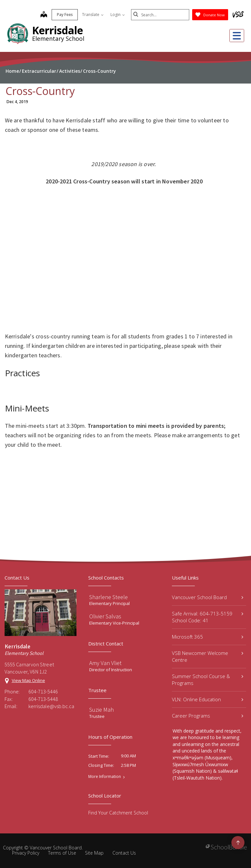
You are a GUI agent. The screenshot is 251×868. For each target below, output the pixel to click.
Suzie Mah (101, 710)
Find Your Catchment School (118, 813)
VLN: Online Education (208, 699)
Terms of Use (62, 853)
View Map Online (28, 680)
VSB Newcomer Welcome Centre (208, 656)
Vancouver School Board (208, 597)
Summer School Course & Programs (208, 680)
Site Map (94, 853)
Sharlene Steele (109, 597)
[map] (43, 15)
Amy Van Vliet (105, 663)
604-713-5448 (43, 699)
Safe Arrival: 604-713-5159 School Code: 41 (208, 617)
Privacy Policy (26, 853)
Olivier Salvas (105, 616)
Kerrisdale (58, 30)
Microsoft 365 (208, 637)
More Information (105, 777)
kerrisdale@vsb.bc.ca (51, 706)
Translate (92, 15)
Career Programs (208, 716)
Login (117, 15)
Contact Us (124, 853)
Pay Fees (64, 15)
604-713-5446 (43, 691)
